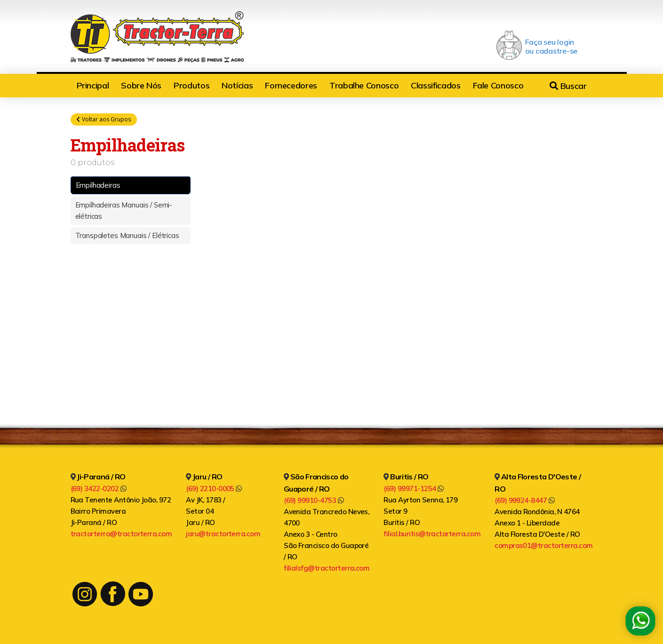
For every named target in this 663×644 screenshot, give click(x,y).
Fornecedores (291, 85)
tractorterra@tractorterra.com (121, 534)
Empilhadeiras (98, 185)
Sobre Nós (141, 85)
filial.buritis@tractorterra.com (432, 534)
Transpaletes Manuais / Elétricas (127, 235)
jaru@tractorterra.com (223, 534)
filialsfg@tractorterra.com (327, 568)
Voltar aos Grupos (104, 119)
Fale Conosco (498, 85)
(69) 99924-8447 (524, 500)
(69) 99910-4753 (314, 500)
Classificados (435, 85)
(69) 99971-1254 (413, 489)
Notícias (237, 85)
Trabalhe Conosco (364, 85)
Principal (93, 85)
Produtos (192, 85)
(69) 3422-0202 (99, 489)
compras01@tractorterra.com (543, 545)
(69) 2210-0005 (214, 489)
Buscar (568, 86)
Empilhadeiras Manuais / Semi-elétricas (124, 211)
